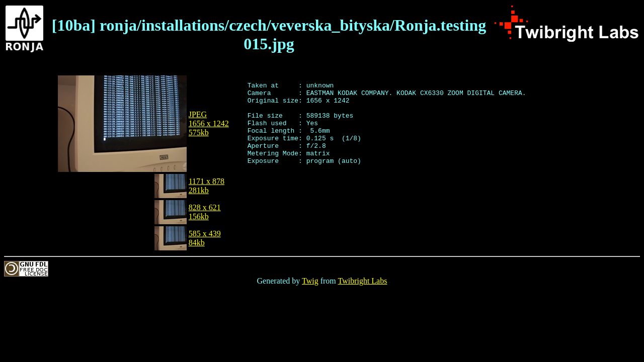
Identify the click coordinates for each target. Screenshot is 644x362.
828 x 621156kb (205, 212)
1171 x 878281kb (207, 186)
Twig (310, 281)
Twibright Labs (362, 281)
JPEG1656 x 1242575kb (209, 123)
